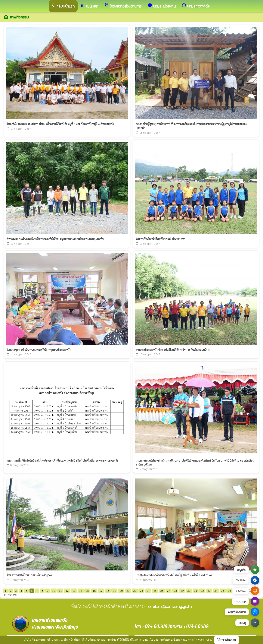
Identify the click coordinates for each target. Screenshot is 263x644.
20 (121, 590)
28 (175, 590)
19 (114, 590)
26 (162, 590)
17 (101, 590)
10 (54, 590)
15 (87, 590)
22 (135, 590)
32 (202, 590)
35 (223, 590)
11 (60, 590)
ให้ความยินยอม (227, 640)
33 (209, 590)
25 (155, 590)
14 (81, 590)
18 (108, 590)
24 (148, 590)
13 (74, 590)
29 (182, 590)
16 (94, 590)
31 (196, 590)
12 (67, 590)
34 (216, 590)
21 (128, 590)
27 (169, 590)
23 (141, 590)
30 (189, 590)
